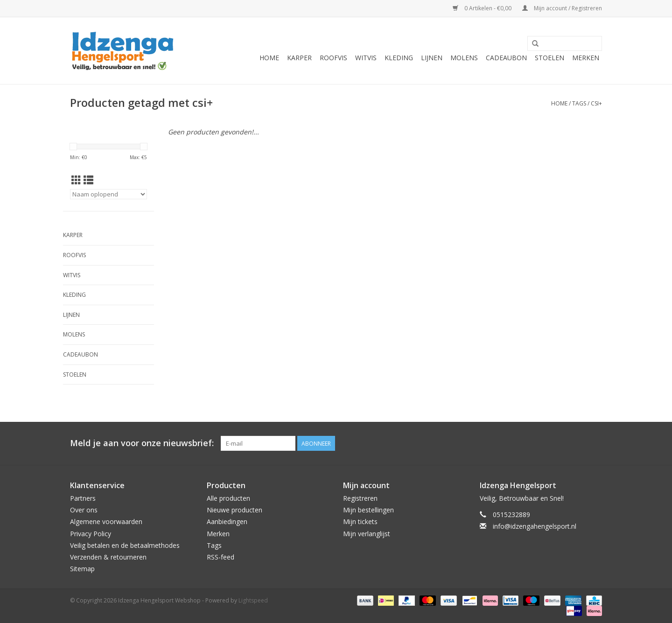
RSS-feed (220, 557)
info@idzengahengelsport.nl (535, 526)
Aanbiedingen (227, 521)
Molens (464, 58)
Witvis (366, 58)
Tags (579, 103)
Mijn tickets (360, 521)
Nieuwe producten (234, 510)
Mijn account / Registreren (562, 8)
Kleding (399, 58)
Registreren (360, 498)
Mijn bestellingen (368, 510)
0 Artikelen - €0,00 (483, 8)
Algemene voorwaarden (106, 521)
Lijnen (432, 58)
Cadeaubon (506, 58)
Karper (299, 58)
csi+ (596, 103)
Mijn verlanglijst (367, 534)
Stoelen (549, 58)
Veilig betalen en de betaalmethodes (125, 545)
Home (269, 58)
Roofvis (333, 58)
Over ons (84, 510)
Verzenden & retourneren (108, 557)
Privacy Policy (91, 534)
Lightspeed (253, 600)
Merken (586, 58)
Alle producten (228, 498)
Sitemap (82, 569)
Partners (83, 498)
